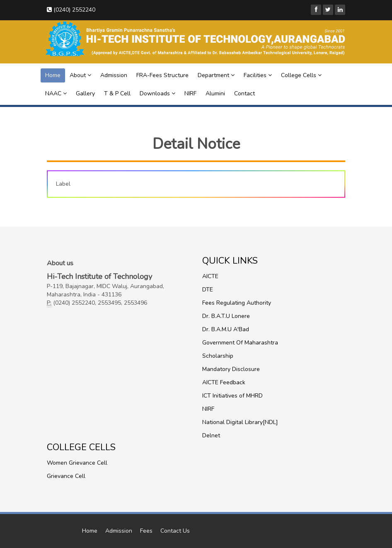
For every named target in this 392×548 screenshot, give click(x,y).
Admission (114, 75)
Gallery (85, 93)
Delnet (211, 435)
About (80, 75)
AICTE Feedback (224, 382)
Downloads (157, 93)
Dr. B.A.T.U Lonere (226, 316)
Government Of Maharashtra (240, 343)
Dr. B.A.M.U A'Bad (226, 329)
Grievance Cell (66, 476)
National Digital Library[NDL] (240, 422)
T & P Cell (117, 93)
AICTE (210, 276)
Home (53, 75)
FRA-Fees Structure (162, 75)
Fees (146, 531)
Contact (244, 93)
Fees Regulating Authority (237, 303)
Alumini (215, 93)
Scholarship (218, 356)
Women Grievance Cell (77, 463)
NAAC (56, 93)
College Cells (301, 75)
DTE (208, 290)
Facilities (258, 75)
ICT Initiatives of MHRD (232, 396)
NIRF (190, 93)
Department (216, 75)
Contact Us (175, 531)
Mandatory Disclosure (231, 369)
